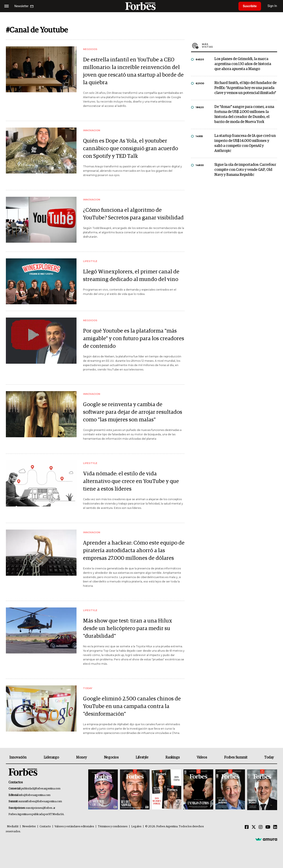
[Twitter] (254, 827)
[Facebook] (247, 827)
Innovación (18, 757)
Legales (136, 827)
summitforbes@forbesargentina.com (40, 802)
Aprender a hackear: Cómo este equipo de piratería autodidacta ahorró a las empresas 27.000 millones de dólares (134, 551)
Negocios (111, 757)
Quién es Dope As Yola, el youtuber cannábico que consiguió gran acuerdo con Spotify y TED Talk (131, 149)
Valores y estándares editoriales (74, 827)
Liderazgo (51, 757)
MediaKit (13, 827)
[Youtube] (268, 827)
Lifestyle (142, 757)
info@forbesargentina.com (35, 795)
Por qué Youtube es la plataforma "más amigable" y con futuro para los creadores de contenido (134, 339)
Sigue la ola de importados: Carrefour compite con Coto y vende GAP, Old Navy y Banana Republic (245, 170)
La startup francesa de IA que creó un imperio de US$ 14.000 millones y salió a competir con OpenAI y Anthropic (245, 143)
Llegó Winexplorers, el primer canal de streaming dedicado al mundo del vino (131, 276)
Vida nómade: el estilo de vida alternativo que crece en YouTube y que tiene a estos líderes (131, 481)
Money (81, 757)
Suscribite (250, 6)
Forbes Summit (236, 757)
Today (269, 757)
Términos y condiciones (113, 827)
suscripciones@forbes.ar (41, 808)
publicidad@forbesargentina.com (41, 789)
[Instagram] (261, 827)
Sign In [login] (272, 6)
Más (240, 45)
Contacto (45, 827)
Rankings (172, 757)
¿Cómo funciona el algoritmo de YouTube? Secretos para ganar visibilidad (133, 214)
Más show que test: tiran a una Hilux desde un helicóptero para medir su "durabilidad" (128, 628)
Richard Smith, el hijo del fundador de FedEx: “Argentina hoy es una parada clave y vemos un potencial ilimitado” (245, 88)
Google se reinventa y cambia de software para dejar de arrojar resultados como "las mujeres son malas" (133, 412)
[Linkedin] (275, 827)
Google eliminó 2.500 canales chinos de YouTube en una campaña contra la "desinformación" (132, 706)
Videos (202, 757)
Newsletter (29, 827)
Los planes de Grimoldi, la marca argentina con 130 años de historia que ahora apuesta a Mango (243, 64)
